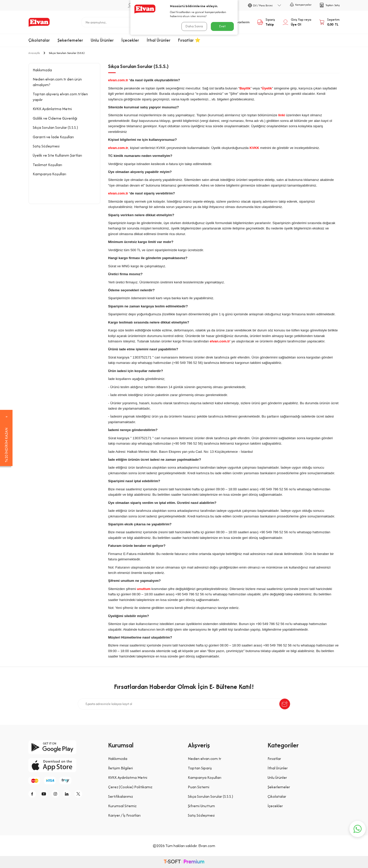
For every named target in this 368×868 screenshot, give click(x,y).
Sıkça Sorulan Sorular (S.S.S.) (55, 127)
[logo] (39, 22)
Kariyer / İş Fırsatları (124, 815)
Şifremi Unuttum (201, 806)
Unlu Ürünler (102, 40)
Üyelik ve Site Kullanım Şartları (57, 155)
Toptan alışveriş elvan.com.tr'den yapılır (60, 97)
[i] (56, 794)
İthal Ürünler (159, 40)
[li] (68, 794)
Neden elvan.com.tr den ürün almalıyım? (57, 82)
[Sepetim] (329, 22)
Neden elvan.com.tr (205, 759)
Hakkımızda (42, 70)
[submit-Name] (285, 704)
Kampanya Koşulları (49, 174)
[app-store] (64, 765)
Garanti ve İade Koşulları (53, 137)
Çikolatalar (39, 40)
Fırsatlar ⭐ (189, 40)
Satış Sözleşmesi (46, 146)
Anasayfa (34, 53)
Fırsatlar (274, 759)
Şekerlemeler (70, 40)
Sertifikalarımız (120, 796)
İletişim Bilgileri (120, 768)
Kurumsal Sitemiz (122, 806)
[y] (45, 794)
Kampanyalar (301, 5)
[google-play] (64, 747)
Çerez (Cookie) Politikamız (130, 787)
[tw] (79, 794)
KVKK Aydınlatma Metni (52, 109)
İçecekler (130, 40)
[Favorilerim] (238, 22)
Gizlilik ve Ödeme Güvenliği (55, 118)
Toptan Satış (329, 5)
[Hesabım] (297, 22)
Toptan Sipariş (200, 768)
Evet (222, 26)
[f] (33, 794)
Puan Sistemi (199, 787)
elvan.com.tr (118, 80)
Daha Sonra (194, 26)
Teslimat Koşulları (47, 165)
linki (282, 115)
